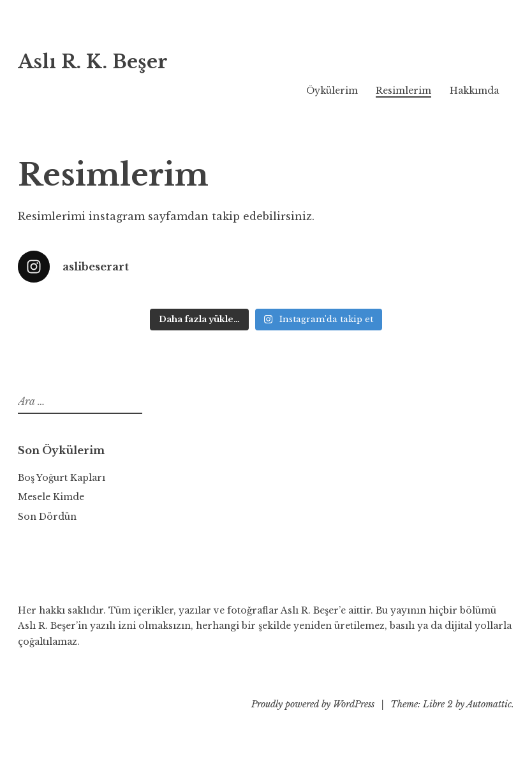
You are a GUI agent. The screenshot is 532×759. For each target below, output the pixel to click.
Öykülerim (332, 91)
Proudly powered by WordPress (313, 704)
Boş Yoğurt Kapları (62, 478)
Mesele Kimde (51, 497)
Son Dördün (47, 517)
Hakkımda (474, 91)
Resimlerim (403, 91)
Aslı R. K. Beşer (93, 62)
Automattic (489, 704)
